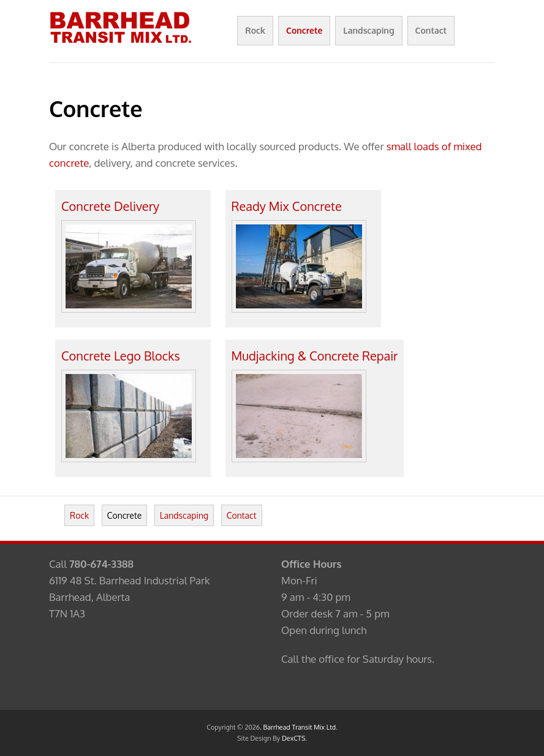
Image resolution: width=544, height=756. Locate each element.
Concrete (304, 30)
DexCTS (293, 738)
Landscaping (368, 30)
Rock (255, 30)
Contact (431, 30)
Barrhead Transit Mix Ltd (300, 727)
